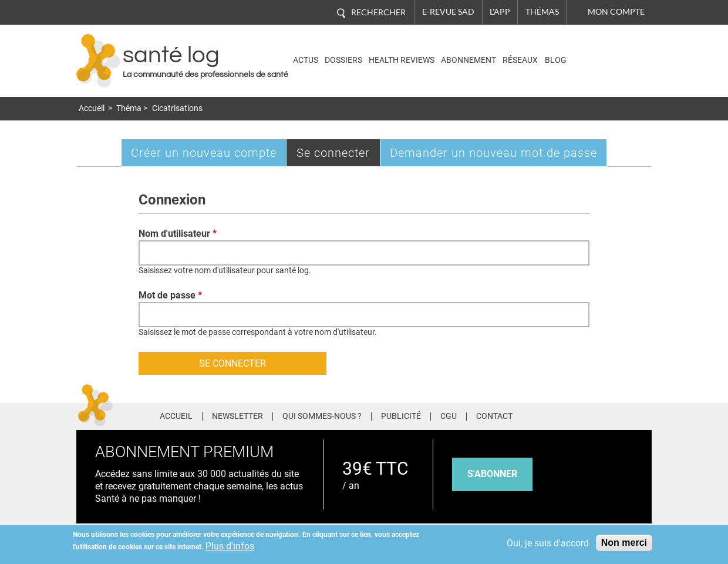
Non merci (624, 543)
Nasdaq (601, 52)
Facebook (556, 414)
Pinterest (600, 414)
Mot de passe (170, 295)
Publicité (401, 417)
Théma (129, 108)
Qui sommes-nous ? (322, 417)
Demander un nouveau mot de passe (493, 153)
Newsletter (237, 417)
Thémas (542, 12)
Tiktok (622, 414)
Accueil (92, 108)
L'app (500, 12)
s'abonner (492, 474)
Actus (306, 60)
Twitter (578, 414)
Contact (494, 417)
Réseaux (520, 60)
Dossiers (343, 60)
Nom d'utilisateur (178, 234)
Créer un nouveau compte (204, 153)
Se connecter (338, 155)
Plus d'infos (230, 546)
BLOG (556, 60)
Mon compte (616, 12)
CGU (449, 417)
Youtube (644, 414)
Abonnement (469, 60)
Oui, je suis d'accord (548, 543)
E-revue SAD (448, 12)
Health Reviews (402, 60)
